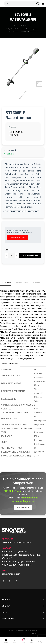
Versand (36, 282)
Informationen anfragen (18, 237)
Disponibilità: (10, 150)
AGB (32, 634)
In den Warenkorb (30, 256)
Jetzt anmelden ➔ (23, 507)
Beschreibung (6, 282)
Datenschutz (39, 634)
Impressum (26, 634)
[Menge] (12, 256)
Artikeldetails (22, 282)
